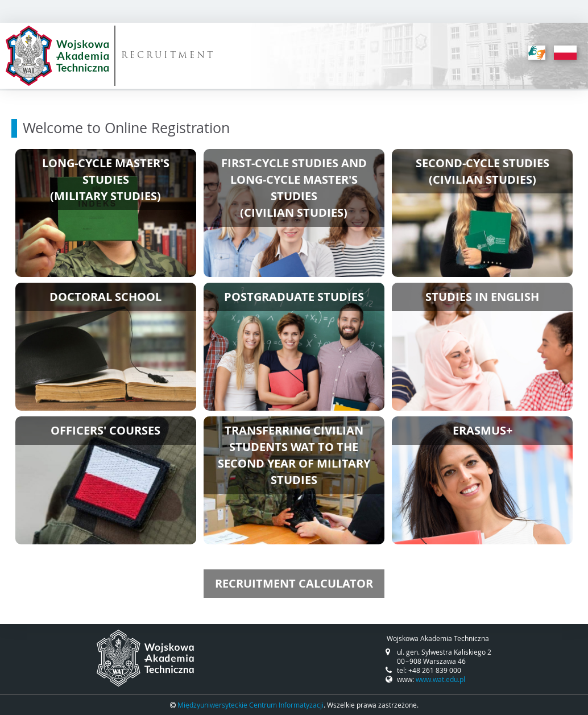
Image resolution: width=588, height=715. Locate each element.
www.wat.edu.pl (440, 679)
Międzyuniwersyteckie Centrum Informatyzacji (250, 705)
